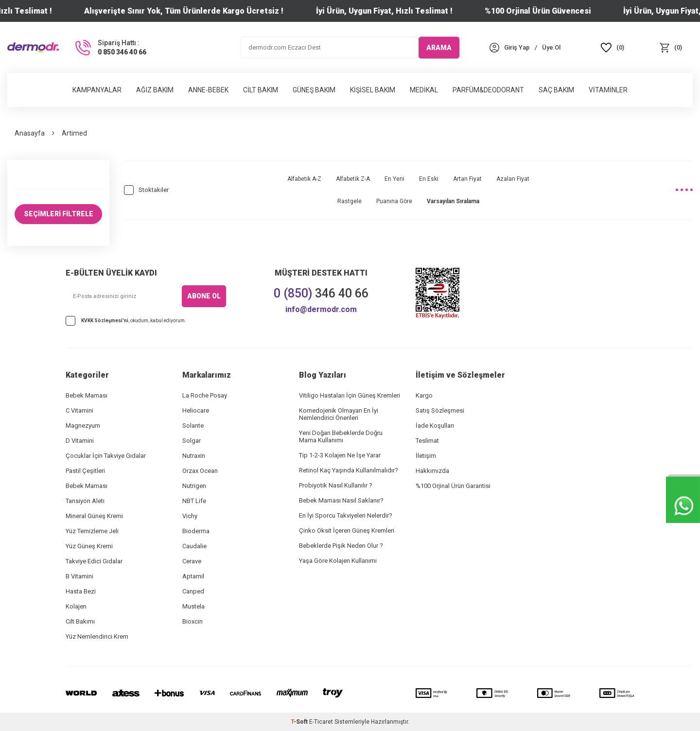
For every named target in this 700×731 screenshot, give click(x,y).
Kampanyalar (97, 90)
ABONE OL (204, 296)
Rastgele (350, 201)
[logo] (33, 47)
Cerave (192, 561)
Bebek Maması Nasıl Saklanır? (341, 500)
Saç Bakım (556, 90)
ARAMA (439, 47)
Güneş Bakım (314, 90)
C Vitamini (79, 410)
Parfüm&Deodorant (488, 90)
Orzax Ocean (200, 471)
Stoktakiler (146, 190)
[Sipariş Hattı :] (110, 48)
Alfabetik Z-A (353, 179)
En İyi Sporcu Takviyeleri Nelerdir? (346, 515)
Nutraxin (194, 456)
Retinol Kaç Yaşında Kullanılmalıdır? (349, 470)
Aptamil (193, 576)
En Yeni (394, 179)
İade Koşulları (435, 426)
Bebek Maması (87, 395)
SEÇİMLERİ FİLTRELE (59, 214)
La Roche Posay (205, 395)
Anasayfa (30, 133)
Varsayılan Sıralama (453, 201)
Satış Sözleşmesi (440, 410)
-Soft (300, 722)
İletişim (426, 456)
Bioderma (196, 531)
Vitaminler (608, 90)
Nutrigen (194, 486)
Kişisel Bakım (373, 90)
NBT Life (194, 501)
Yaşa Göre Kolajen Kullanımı (338, 561)
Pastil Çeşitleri (85, 471)
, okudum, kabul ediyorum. (126, 321)
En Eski (429, 179)
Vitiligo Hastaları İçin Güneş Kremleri (350, 395)
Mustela (193, 606)
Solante (193, 426)
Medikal (424, 90)
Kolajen (76, 606)
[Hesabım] (517, 47)
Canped (193, 591)
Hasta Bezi (81, 591)
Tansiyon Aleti (85, 501)
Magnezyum (83, 426)
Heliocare (196, 410)
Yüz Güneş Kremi (89, 546)
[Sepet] (671, 47)
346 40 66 (321, 293)
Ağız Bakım (155, 90)
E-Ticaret (321, 722)
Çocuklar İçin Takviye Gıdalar (106, 456)
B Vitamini (79, 576)
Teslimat (427, 441)
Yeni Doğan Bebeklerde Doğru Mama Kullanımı (341, 436)
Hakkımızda (432, 471)
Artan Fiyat (467, 179)
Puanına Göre (394, 201)
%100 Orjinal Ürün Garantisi (453, 486)
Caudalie (194, 546)
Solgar (192, 441)
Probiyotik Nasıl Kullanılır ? (336, 485)
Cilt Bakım (261, 90)
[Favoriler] (612, 47)
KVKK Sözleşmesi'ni (105, 321)
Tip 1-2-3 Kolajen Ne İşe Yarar (340, 455)
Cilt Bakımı (80, 621)
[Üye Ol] (551, 47)
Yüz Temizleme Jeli (92, 531)
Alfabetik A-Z (304, 179)
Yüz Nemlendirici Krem (97, 636)
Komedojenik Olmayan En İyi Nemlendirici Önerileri (339, 414)
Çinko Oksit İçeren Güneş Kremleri (347, 531)
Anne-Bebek (208, 90)
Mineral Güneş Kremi (94, 516)
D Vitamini (80, 441)
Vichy (190, 516)
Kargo (424, 395)
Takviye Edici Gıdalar (94, 561)
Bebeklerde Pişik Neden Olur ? (341, 546)
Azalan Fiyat (513, 179)
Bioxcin (192, 621)
